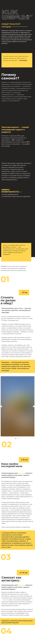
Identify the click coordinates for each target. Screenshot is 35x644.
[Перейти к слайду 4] (20, 439)
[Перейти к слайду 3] (18, 439)
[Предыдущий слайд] (1, 406)
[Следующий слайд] (34, 406)
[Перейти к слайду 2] (17, 439)
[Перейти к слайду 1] (16, 439)
